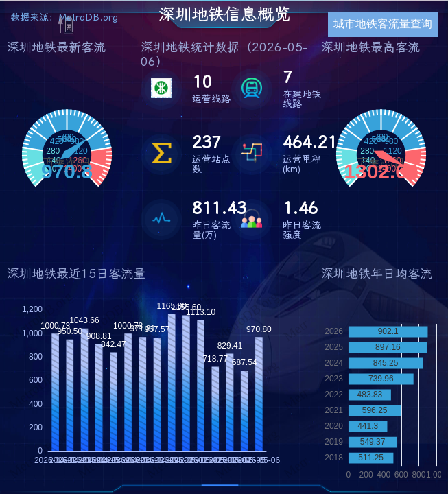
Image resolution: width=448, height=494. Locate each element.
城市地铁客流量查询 (383, 24)
